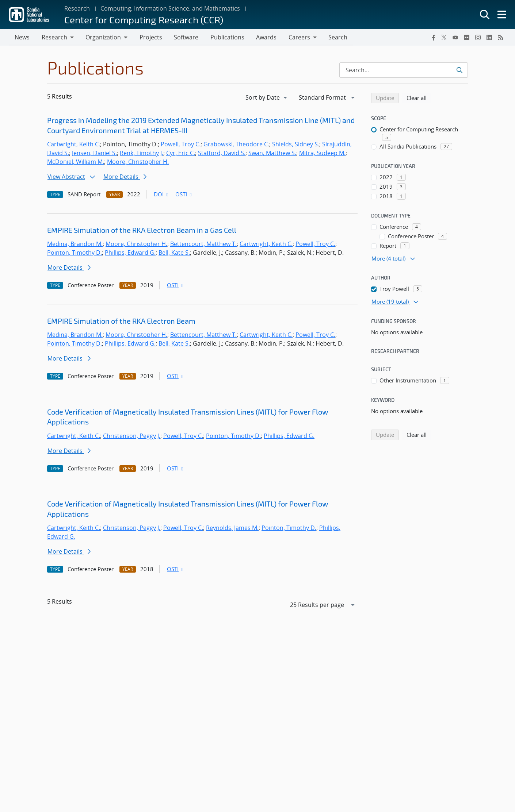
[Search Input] (404, 70)
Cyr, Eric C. (181, 153)
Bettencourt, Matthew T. (203, 244)
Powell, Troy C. (181, 145)
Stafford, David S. (222, 153)
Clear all (419, 98)
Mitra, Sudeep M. (322, 153)
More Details (125, 177)
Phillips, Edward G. (130, 253)
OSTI (184, 195)
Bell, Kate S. (174, 253)
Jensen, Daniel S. (94, 153)
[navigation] (267, 98)
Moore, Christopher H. (138, 162)
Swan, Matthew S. (272, 153)
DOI (162, 195)
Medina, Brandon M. (75, 244)
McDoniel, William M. (76, 162)
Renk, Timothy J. (142, 153)
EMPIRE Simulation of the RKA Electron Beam (121, 321)
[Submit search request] (459, 70)
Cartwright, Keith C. (74, 145)
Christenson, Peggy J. (132, 436)
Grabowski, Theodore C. (236, 145)
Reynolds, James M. (232, 528)
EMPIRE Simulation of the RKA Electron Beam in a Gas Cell (142, 230)
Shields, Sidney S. (296, 145)
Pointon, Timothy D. (75, 253)
